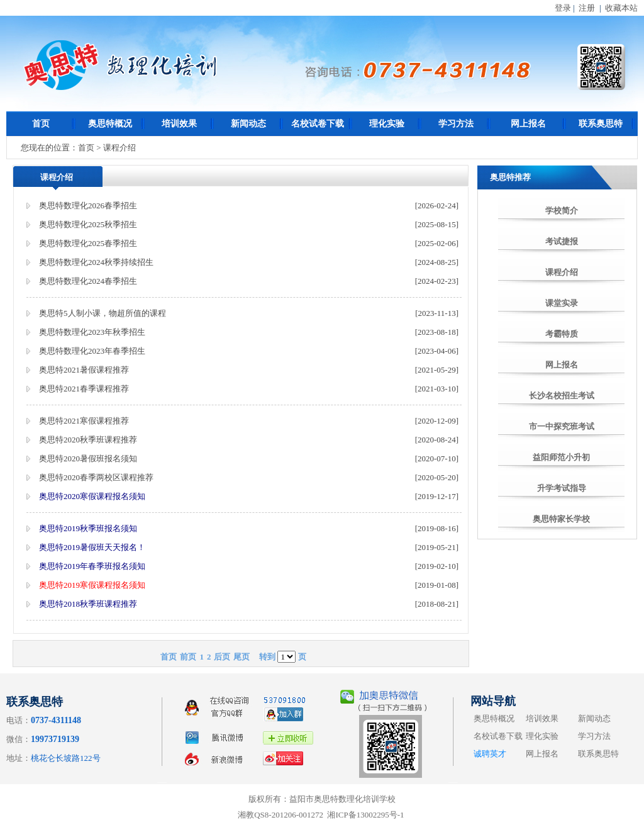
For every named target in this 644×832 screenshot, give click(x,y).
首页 (41, 124)
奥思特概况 (110, 124)
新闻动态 (248, 124)
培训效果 (179, 124)
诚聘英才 (490, 754)
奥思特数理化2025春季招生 (88, 243)
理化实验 (387, 124)
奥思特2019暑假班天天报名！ (92, 547)
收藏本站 (621, 8)
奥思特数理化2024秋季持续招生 (96, 262)
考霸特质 (562, 334)
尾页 (241, 657)
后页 (222, 657)
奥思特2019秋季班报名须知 (88, 528)
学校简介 (562, 211)
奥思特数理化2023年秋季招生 (92, 332)
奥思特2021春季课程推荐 (84, 389)
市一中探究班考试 (562, 426)
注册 (587, 8)
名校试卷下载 (318, 124)
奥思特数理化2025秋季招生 (88, 224)
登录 (563, 8)
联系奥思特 (601, 124)
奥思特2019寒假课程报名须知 (92, 585)
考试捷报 (562, 241)
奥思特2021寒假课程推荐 (84, 421)
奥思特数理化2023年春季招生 (92, 351)
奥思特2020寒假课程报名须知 (92, 496)
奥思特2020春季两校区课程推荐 (96, 477)
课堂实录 (562, 303)
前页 (188, 657)
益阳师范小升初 (561, 457)
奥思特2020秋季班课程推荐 (88, 440)
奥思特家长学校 (561, 519)
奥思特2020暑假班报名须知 (88, 458)
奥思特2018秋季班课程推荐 (88, 604)
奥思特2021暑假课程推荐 (84, 370)
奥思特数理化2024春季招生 (88, 281)
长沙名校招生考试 (562, 396)
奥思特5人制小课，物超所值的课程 (103, 313)
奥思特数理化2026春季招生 (88, 205)
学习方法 (456, 124)
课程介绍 (562, 272)
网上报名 (528, 124)
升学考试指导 (562, 488)
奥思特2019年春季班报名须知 (92, 566)
